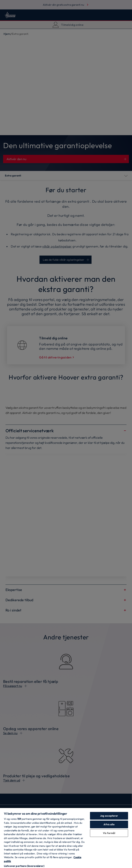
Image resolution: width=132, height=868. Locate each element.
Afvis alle (109, 824)
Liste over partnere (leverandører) (24, 866)
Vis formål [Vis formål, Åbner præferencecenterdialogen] (109, 833)
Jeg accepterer (109, 816)
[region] (66, 838)
